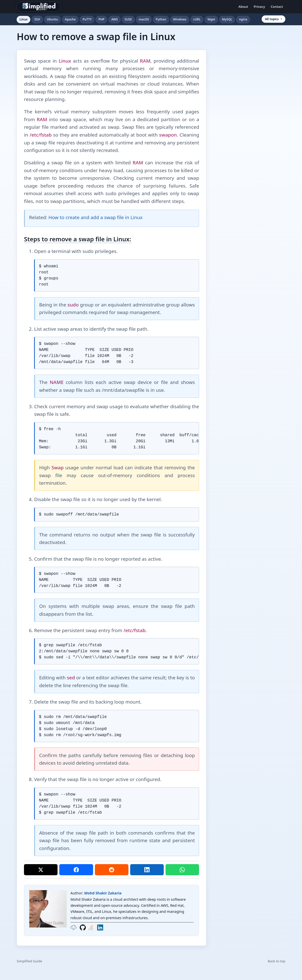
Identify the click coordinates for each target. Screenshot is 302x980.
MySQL (227, 19)
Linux (23, 19)
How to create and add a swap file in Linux (95, 217)
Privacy (259, 7)
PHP (101, 19)
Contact (277, 7)
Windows (180, 19)
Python (161, 19)
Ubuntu (52, 19)
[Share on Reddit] (112, 870)
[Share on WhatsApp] (182, 870)
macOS (144, 19)
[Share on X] (41, 870)
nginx (243, 19)
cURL (197, 19)
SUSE (128, 19)
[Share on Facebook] (76, 870)
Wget (211, 19)
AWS (115, 19)
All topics (272, 19)
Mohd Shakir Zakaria (103, 893)
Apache (70, 19)
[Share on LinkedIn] (147, 870)
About (243, 7)
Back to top (276, 961)
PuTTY (87, 19)
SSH (37, 19)
